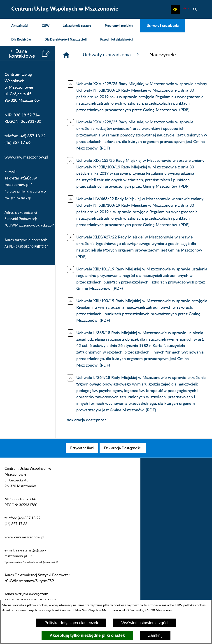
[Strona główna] (66, 55)
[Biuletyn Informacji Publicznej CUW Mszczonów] (185, 9)
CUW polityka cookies (190, 605)
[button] (175, 9)
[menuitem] (20, 26)
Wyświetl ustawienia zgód (144, 623)
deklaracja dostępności (87, 420)
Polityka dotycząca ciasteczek (71, 623)
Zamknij (155, 635)
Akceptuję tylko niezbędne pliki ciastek (87, 635)
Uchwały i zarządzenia (112, 54)
